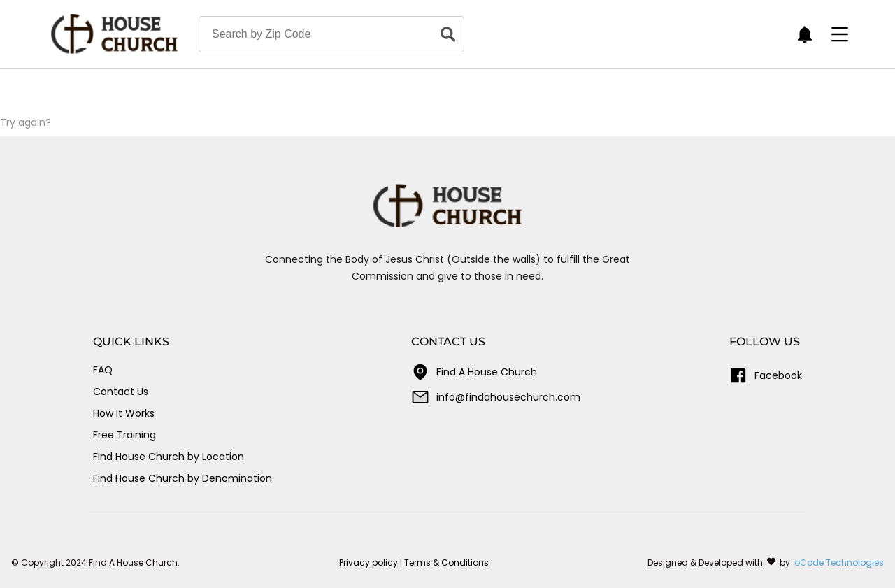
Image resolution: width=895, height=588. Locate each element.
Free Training (124, 435)
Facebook (766, 375)
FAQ (103, 370)
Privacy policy (368, 562)
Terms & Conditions (446, 562)
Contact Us (121, 392)
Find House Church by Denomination (182, 478)
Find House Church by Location (169, 457)
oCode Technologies (839, 562)
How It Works (124, 413)
